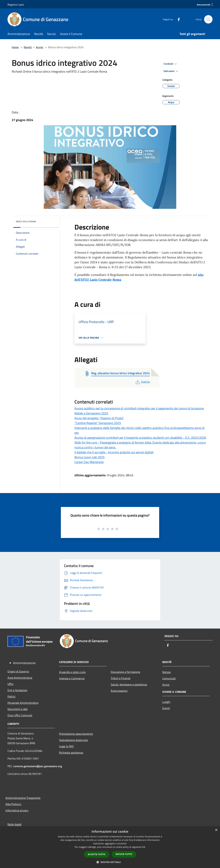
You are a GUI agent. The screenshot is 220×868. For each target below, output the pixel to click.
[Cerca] (208, 19)
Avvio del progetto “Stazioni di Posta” (99, 418)
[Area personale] (204, 5)
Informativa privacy (17, 810)
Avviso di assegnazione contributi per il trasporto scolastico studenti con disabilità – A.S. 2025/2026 (140, 438)
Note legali (14, 824)
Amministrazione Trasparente (23, 798)
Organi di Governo (18, 671)
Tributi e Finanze (121, 678)
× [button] (216, 830)
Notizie (166, 672)
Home (15, 47)
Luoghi (166, 702)
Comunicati (169, 678)
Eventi (166, 708)
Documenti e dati (18, 709)
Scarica (142, 382)
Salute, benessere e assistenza (129, 684)
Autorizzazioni (119, 691)
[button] (110, 862)
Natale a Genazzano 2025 (91, 413)
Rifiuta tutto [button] (124, 854)
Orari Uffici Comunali (20, 715)
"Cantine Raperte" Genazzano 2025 (98, 423)
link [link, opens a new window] (144, 847)
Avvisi (40, 47)
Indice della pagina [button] (26, 221)
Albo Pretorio (14, 804)
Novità (28, 47)
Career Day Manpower (89, 462)
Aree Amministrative (20, 678)
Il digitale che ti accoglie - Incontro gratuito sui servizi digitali (114, 452)
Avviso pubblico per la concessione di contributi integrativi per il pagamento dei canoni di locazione (139, 408)
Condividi (171, 64)
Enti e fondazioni (17, 690)
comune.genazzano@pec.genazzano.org (38, 766)
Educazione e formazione (125, 672)
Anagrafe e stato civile (72, 672)
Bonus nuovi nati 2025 (90, 457)
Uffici (11, 684)
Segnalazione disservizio (73, 740)
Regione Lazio (16, 5)
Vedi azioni (171, 71)
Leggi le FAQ (66, 746)
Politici (12, 696)
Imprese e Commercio (72, 678)
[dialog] (110, 847)
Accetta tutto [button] (97, 854)
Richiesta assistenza (71, 753)
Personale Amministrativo (23, 703)
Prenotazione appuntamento (76, 734)
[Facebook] (177, 19)
